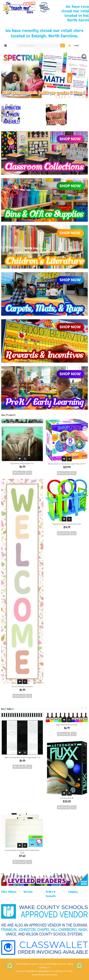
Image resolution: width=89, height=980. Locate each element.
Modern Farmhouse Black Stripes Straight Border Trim (22, 757)
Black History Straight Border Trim (22, 463)
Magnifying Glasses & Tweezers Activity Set (67, 524)
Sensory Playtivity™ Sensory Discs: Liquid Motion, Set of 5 (67, 464)
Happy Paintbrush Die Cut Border (67, 725)
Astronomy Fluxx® (67, 798)
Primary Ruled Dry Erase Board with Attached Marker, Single (22, 851)
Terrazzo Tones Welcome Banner (22, 686)
